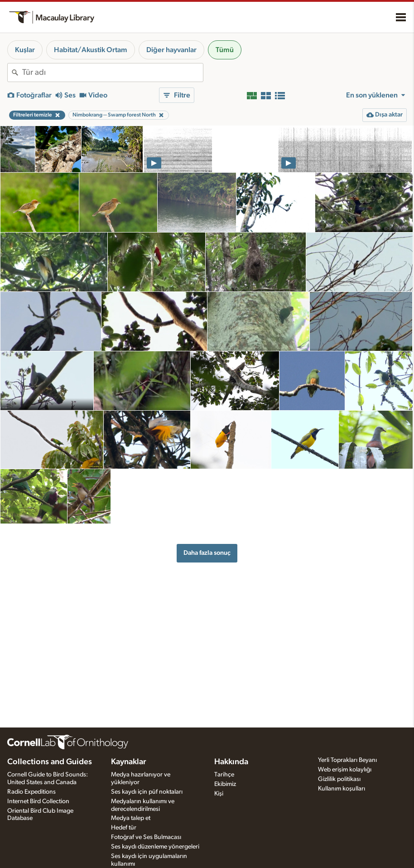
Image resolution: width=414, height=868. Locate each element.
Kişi (219, 794)
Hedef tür (124, 828)
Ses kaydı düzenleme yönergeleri (155, 847)
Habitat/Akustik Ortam (91, 50)
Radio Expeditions (31, 792)
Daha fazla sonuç (207, 553)
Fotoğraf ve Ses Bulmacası (146, 837)
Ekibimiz (225, 784)
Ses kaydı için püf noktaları (147, 792)
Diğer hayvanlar (171, 50)
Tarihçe (224, 775)
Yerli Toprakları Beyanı (347, 760)
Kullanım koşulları (342, 789)
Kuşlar (25, 50)
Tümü (225, 50)
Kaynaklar (129, 762)
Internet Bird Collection (38, 801)
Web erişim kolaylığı (345, 770)
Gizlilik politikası (339, 779)
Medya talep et (131, 818)
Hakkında (231, 762)
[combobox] (113, 73)
